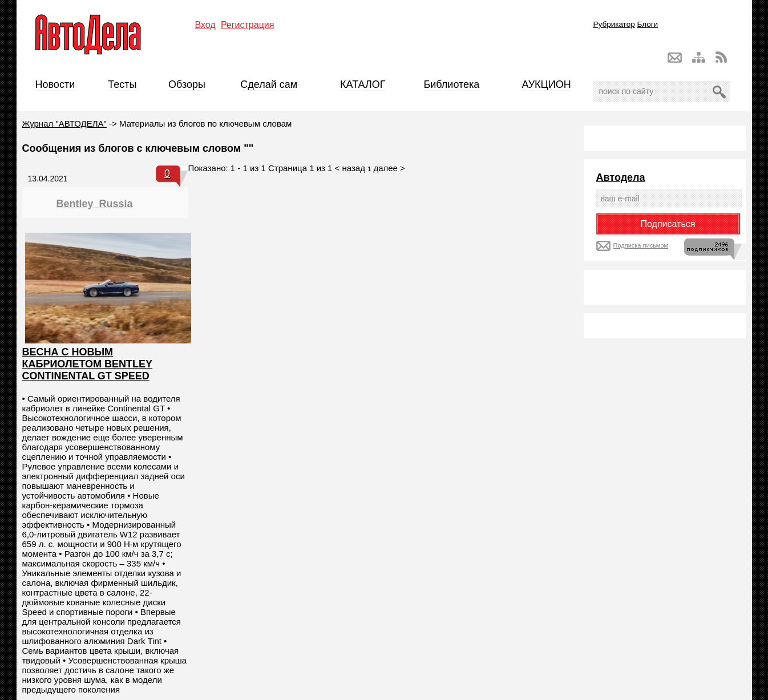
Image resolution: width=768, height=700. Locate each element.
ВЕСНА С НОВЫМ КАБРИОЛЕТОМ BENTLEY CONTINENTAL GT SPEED (88, 364)
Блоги (647, 24)
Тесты (122, 84)
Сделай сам (269, 84)
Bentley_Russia (95, 204)
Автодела (621, 177)
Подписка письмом (641, 245)
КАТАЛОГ (363, 84)
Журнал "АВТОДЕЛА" (64, 124)
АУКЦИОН (546, 84)
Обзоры (187, 84)
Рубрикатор (614, 24)
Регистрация (248, 25)
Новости (55, 84)
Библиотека (451, 84)
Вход (205, 25)
